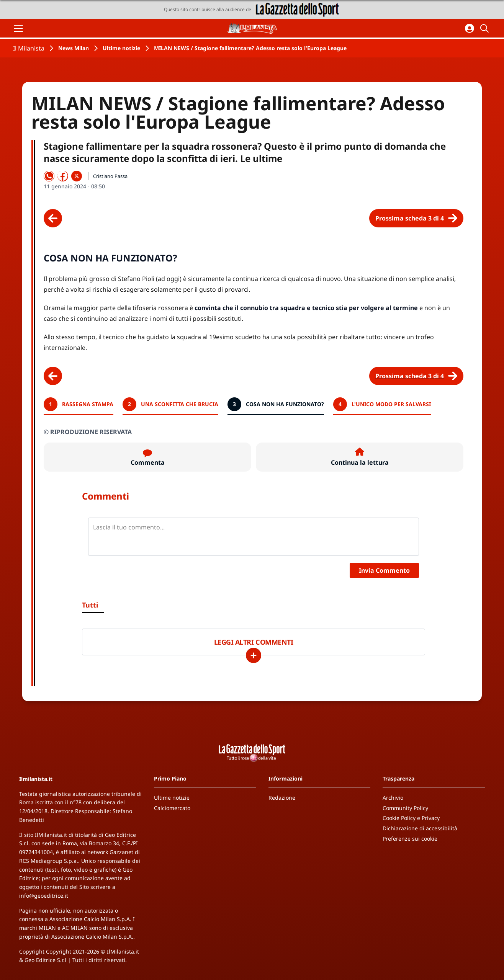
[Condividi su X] (77, 176)
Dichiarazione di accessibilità (420, 828)
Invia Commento (384, 570)
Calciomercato (172, 808)
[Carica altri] (254, 655)
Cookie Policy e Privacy (411, 818)
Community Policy (405, 808)
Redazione (282, 798)
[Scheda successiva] (416, 218)
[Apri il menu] (18, 28)
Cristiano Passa (110, 176)
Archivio (393, 798)
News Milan (74, 48)
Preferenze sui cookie (410, 839)
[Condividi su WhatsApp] (49, 176)
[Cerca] (486, 28)
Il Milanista (29, 48)
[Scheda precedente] (53, 218)
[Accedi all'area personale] (470, 28)
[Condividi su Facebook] (63, 176)
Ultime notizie (121, 48)
